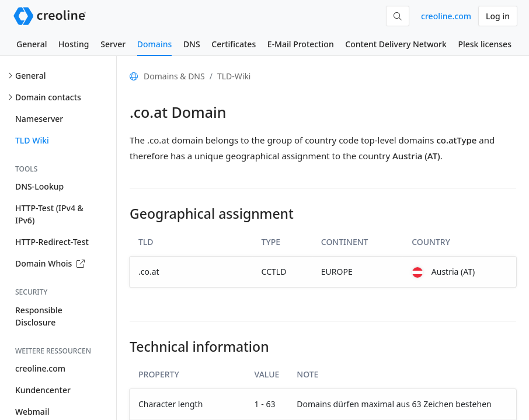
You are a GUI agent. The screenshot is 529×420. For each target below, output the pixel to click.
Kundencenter (43, 390)
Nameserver (39, 119)
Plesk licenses (485, 44)
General (32, 44)
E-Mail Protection (301, 44)
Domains (154, 44)
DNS (192, 44)
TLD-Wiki (234, 76)
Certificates (234, 44)
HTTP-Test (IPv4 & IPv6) (49, 214)
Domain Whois (50, 263)
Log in (498, 16)
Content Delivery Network (396, 44)
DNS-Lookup (39, 186)
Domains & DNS (174, 76)
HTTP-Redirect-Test (52, 242)
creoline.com (446, 16)
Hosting (74, 44)
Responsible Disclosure (39, 316)
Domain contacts (48, 97)
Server (113, 44)
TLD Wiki (32, 140)
